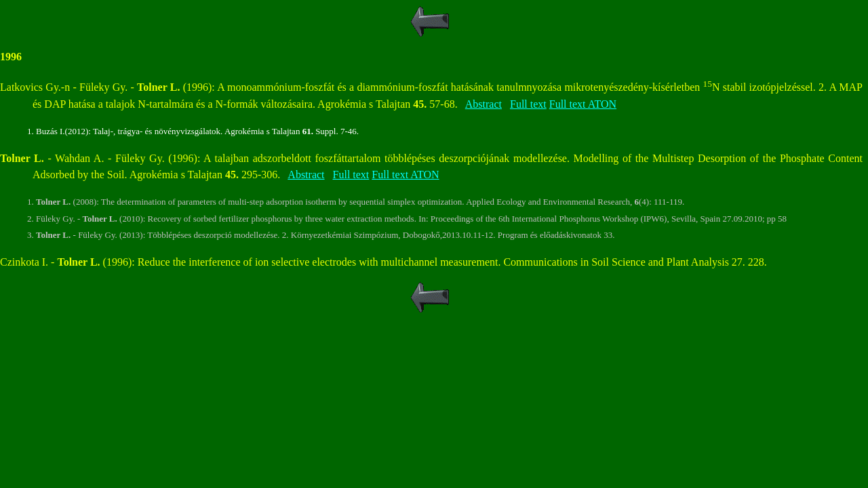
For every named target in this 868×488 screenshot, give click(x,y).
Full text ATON (583, 104)
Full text (528, 104)
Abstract (484, 104)
